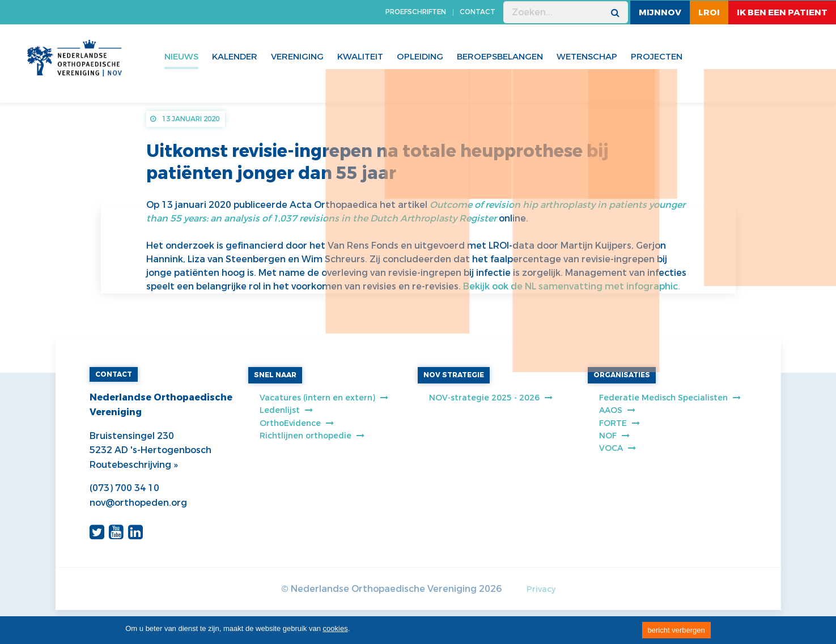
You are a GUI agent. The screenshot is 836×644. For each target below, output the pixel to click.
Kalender (235, 57)
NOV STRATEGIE (454, 375)
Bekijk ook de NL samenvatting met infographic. (572, 286)
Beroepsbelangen (500, 57)
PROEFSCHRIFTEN (416, 12)
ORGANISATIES (622, 375)
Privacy (541, 589)
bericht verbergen (676, 630)
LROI (709, 12)
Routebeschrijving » (133, 465)
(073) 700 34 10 (124, 488)
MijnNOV (660, 12)
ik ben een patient (782, 12)
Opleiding (420, 57)
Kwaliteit (360, 57)
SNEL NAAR (275, 375)
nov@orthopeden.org (138, 503)
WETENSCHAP (587, 57)
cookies (336, 628)
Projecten (657, 57)
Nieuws (181, 57)
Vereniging (297, 57)
